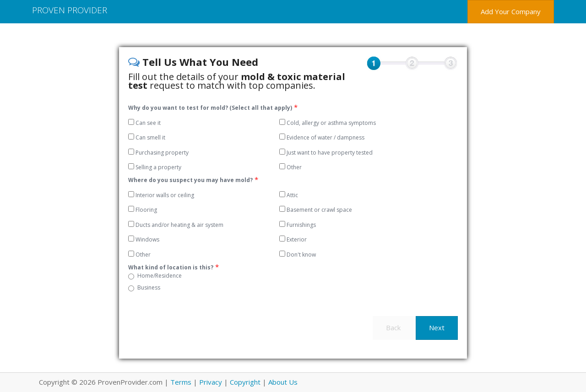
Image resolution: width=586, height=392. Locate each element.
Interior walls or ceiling (161, 195)
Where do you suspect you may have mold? (190, 180)
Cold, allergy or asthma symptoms (328, 123)
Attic (289, 195)
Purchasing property (158, 153)
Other (290, 167)
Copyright (245, 382)
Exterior (293, 239)
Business (149, 287)
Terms (181, 382)
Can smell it (147, 137)
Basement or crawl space (316, 210)
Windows (144, 239)
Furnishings (298, 225)
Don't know (298, 255)
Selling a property (155, 167)
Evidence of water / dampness (322, 137)
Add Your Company (511, 11)
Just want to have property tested (326, 153)
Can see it (144, 123)
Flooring (143, 210)
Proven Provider (70, 10)
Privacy (211, 382)
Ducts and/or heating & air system (176, 225)
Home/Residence (160, 276)
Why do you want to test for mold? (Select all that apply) (210, 108)
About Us (283, 382)
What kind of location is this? (171, 267)
